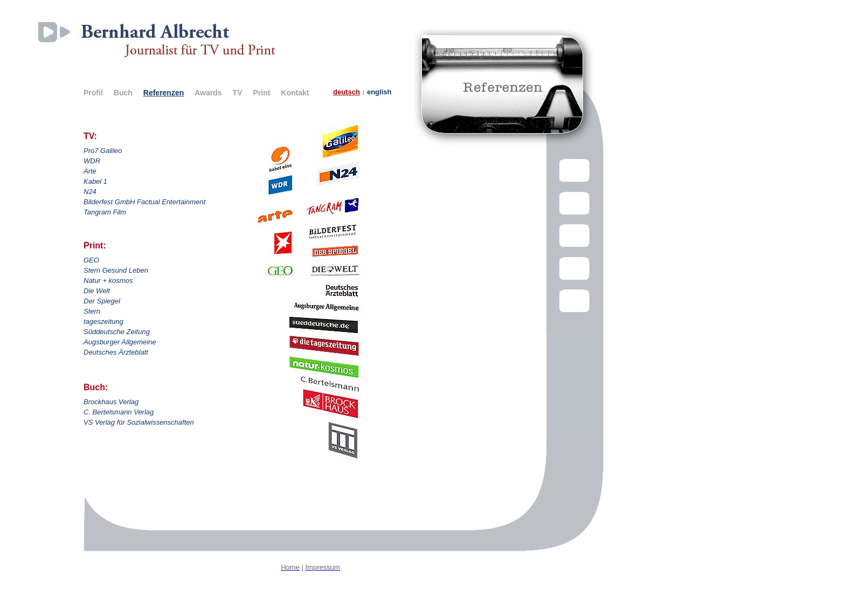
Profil (93, 93)
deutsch (347, 92)
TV (238, 93)
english (379, 92)
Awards (208, 93)
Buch (123, 93)
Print (261, 93)
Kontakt (295, 93)
